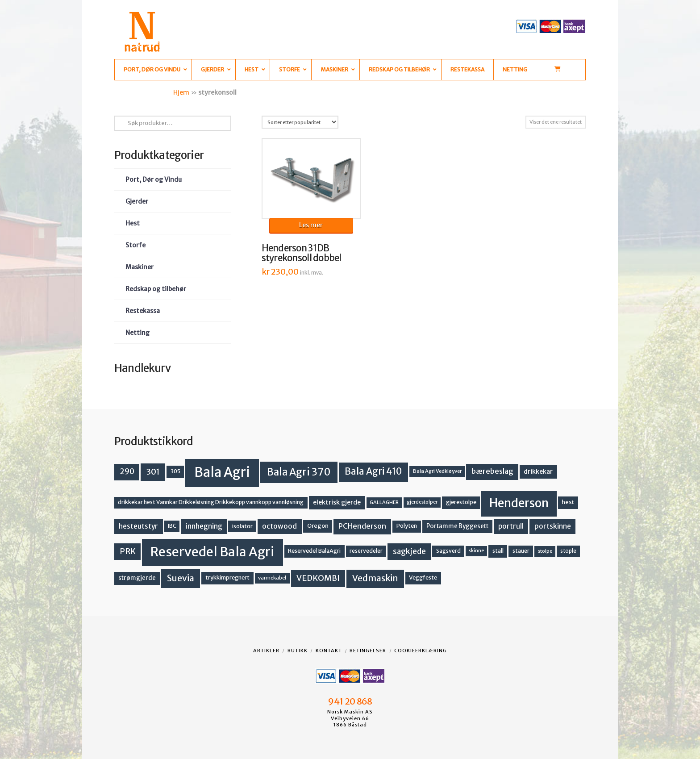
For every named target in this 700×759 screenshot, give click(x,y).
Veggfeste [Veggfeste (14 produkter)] (423, 578)
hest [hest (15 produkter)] (568, 502)
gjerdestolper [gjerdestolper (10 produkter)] (422, 502)
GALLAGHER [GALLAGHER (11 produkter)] (384, 502)
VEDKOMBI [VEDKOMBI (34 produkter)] (318, 578)
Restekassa (143, 311)
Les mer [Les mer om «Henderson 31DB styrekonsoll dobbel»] (311, 225)
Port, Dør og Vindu (154, 179)
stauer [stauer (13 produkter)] (521, 551)
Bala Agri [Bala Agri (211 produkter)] (222, 472)
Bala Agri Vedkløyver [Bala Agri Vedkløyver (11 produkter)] (437, 471)
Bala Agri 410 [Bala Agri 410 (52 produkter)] (373, 471)
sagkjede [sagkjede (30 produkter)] (409, 551)
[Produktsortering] (300, 122)
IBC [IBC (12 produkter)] (172, 526)
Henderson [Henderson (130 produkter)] (519, 503)
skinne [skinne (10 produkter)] (476, 551)
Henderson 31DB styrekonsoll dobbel (302, 253)
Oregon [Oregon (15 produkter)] (318, 526)
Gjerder (137, 201)
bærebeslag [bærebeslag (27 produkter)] (492, 471)
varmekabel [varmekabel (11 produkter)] (272, 578)
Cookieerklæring (421, 651)
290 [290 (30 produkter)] (127, 471)
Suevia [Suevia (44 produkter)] (181, 578)
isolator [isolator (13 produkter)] (242, 526)
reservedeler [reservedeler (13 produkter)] (366, 551)
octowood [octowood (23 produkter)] (279, 526)
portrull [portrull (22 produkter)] (511, 526)
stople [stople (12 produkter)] (568, 551)
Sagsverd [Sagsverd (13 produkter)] (448, 551)
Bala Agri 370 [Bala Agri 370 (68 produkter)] (299, 472)
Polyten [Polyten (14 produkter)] (407, 526)
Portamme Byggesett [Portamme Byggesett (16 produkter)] (457, 526)
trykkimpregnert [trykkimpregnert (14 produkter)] (227, 578)
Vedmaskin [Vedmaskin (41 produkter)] (375, 578)
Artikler (266, 651)
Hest (133, 223)
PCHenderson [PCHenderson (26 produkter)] (362, 526)
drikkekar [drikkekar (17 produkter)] (538, 471)
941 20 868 (350, 701)
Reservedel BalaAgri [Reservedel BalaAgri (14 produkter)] (314, 551)
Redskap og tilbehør (156, 289)
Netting (137, 333)
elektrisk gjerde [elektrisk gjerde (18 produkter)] (337, 502)
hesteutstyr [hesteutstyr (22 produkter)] (138, 526)
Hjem (181, 92)
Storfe (135, 245)
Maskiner (140, 267)
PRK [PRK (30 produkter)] (128, 551)
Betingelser (368, 651)
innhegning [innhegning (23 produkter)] (204, 526)
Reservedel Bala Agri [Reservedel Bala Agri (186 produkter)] (212, 552)
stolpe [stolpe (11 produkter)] (545, 551)
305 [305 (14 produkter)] (175, 471)
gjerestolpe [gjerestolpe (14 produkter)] (461, 502)
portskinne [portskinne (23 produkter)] (553, 526)
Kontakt (329, 651)
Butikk (298, 651)
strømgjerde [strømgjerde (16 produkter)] (137, 578)
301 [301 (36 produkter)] (153, 472)
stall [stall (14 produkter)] (498, 551)
